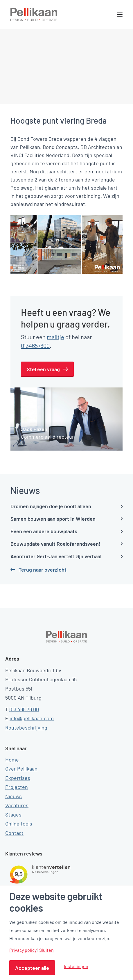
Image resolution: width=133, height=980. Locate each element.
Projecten (17, 787)
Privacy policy (23, 950)
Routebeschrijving (26, 728)
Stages (13, 814)
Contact (14, 833)
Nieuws (14, 796)
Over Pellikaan (21, 769)
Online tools (19, 824)
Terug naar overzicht (43, 570)
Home (12, 760)
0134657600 (35, 346)
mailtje (55, 337)
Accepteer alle (32, 968)
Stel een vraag (43, 369)
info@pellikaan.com (32, 718)
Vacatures (17, 805)
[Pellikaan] (34, 15)
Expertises (18, 778)
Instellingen (76, 966)
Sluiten (46, 950)
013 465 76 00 (24, 709)
